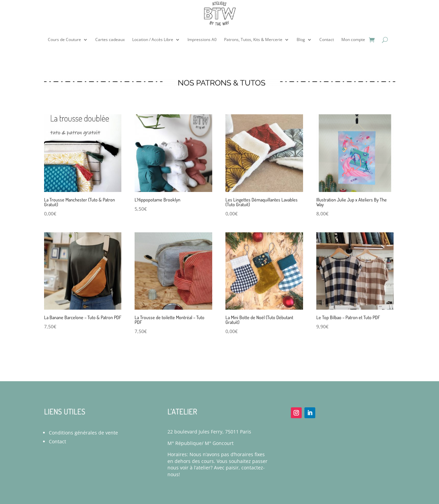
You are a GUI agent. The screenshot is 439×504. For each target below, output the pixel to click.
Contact (327, 40)
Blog (301, 40)
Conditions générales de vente (83, 433)
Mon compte (353, 40)
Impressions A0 (202, 40)
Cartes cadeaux (110, 40)
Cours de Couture (64, 40)
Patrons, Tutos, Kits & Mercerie (253, 40)
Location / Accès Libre (153, 40)
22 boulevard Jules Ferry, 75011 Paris (209, 432)
